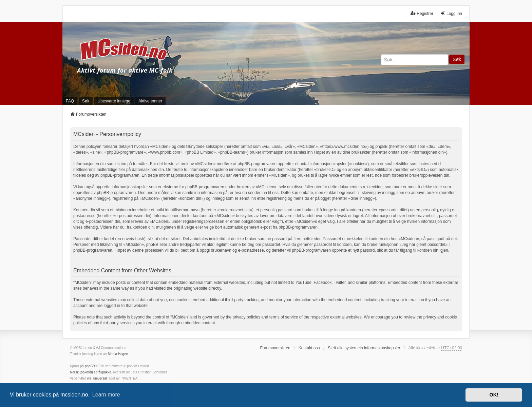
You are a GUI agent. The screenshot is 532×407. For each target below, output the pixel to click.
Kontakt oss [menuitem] (309, 348)
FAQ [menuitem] (70, 101)
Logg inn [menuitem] (451, 13)
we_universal (97, 378)
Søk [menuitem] (86, 101)
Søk (457, 59)
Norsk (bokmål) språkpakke (91, 372)
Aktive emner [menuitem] (150, 101)
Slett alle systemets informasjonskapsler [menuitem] (364, 348)
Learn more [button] (106, 395)
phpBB (90, 366)
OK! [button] (494, 395)
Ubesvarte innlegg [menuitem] (114, 101)
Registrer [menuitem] (422, 13)
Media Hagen (118, 354)
